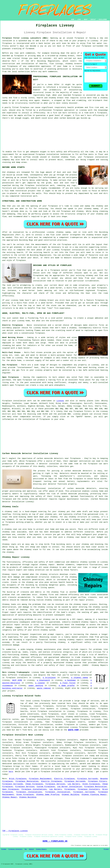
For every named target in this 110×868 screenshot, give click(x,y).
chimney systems (88, 562)
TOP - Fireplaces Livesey (15, 831)
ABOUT (86, 20)
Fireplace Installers (89, 789)
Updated (31, 849)
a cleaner (40, 683)
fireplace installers (17, 678)
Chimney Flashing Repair (94, 795)
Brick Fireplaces (18, 779)
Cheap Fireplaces (34, 784)
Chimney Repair (10, 797)
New (26, 849)
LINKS (79, 20)
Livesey (60, 401)
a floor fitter (68, 683)
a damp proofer (67, 686)
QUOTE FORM (73, 730)
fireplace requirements (91, 727)
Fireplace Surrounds (87, 779)
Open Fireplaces (11, 789)
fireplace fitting (54, 717)
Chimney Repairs (41, 849)
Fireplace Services (55, 784)
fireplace (79, 38)
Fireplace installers (73, 756)
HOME (73, 20)
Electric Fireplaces (64, 779)
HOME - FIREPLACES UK (55, 841)
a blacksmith (43, 680)
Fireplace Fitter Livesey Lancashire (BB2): (26, 38)
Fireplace (7, 401)
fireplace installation (47, 154)
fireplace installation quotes (45, 769)
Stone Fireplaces (91, 784)
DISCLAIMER (103, 20)
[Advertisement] (55, 135)
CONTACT (93, 20)
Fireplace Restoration (27, 781)
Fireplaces (70, 789)
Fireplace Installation (58, 792)
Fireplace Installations (34, 789)
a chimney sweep (80, 678)
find (10, 740)
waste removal (44, 688)
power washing (36, 686)
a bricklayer (49, 678)
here (11, 772)
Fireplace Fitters (97, 781)
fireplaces (12, 66)
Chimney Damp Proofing (48, 795)
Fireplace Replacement (40, 779)
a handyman (70, 680)
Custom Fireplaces (46, 787)
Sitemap (4, 849)
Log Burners (74, 784)
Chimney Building (70, 795)
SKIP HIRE (17, 680)
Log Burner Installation (70, 787)
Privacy (106, 849)
